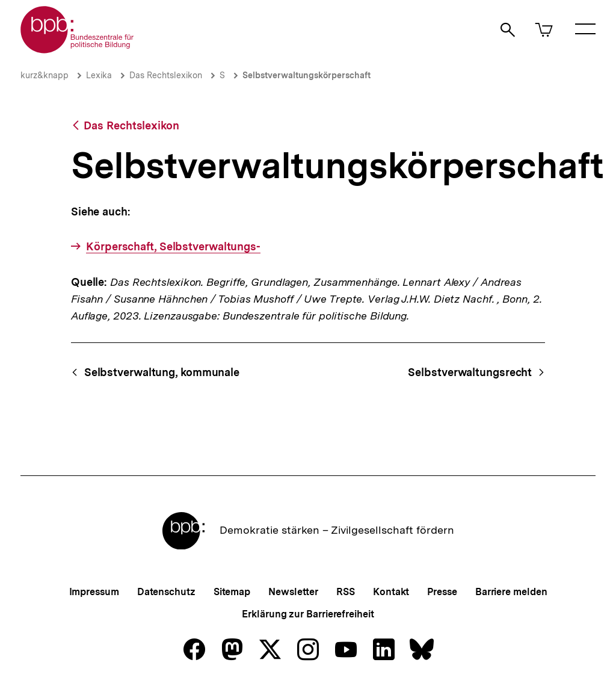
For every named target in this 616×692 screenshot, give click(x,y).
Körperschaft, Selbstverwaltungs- (173, 246)
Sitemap (232, 592)
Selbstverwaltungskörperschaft (306, 75)
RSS (346, 592)
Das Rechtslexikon (166, 75)
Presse (442, 592)
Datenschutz (166, 592)
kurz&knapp (45, 75)
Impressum (94, 592)
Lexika (99, 75)
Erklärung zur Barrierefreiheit (308, 614)
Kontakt (391, 592)
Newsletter (293, 592)
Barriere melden (511, 592)
